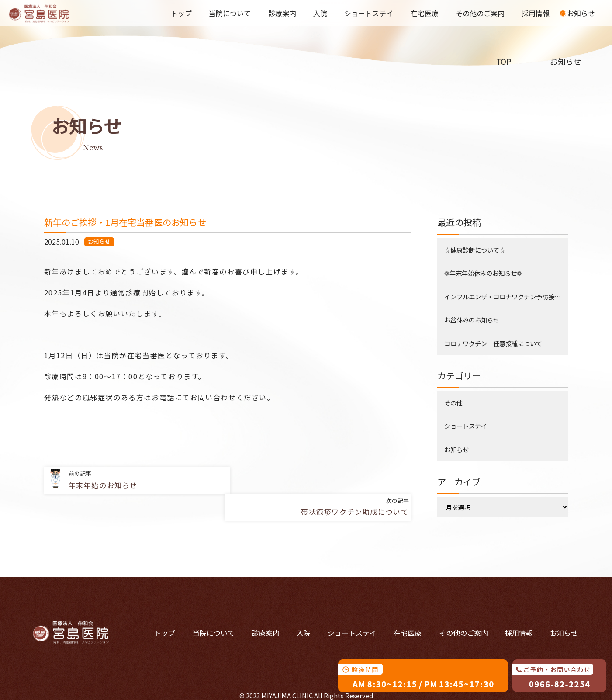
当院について (232, 13)
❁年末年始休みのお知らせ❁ (483, 273)
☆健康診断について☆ (475, 250)
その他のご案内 (481, 13)
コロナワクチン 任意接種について (493, 343)
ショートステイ (370, 13)
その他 (453, 403)
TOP (504, 61)
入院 (322, 13)
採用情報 (536, 13)
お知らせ (581, 13)
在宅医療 (426, 13)
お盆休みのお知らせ (472, 320)
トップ (184, 13)
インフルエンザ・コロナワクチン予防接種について (506, 296)
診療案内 (284, 13)
